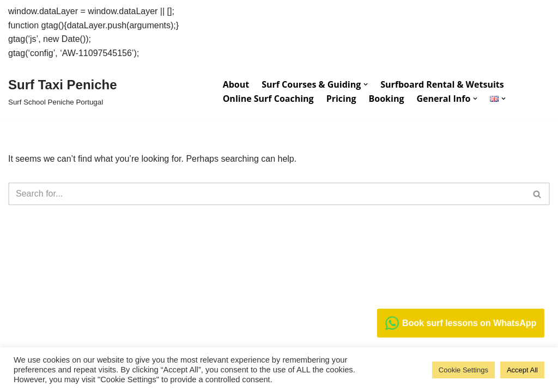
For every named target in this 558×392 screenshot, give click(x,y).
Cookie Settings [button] (463, 370)
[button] (366, 84)
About (236, 84)
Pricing (341, 99)
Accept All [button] (522, 370)
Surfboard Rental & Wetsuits (442, 84)
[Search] (267, 194)
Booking (387, 99)
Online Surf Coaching (268, 99)
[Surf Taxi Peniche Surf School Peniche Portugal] (63, 91)
